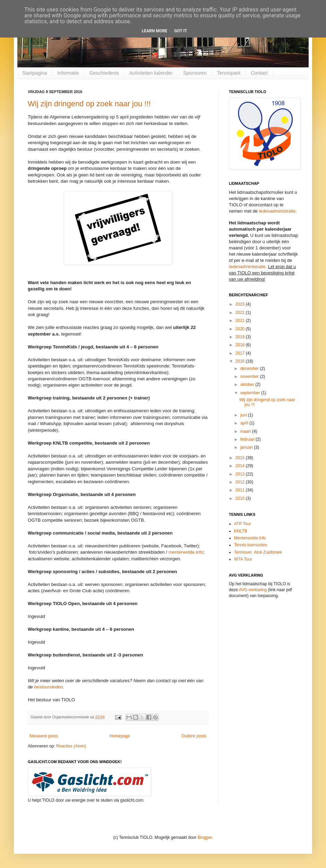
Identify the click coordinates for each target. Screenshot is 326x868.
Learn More (155, 31)
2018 (241, 345)
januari (247, 447)
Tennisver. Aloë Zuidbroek (258, 552)
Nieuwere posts (44, 736)
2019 (241, 337)
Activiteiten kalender (151, 73)
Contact (259, 73)
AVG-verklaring (253, 590)
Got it (181, 31)
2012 (241, 482)
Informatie (68, 73)
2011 (241, 490)
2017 (241, 353)
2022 (241, 313)
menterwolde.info (186, 552)
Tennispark (229, 73)
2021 (241, 321)
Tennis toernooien (251, 545)
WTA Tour (243, 559)
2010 (241, 498)
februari (248, 439)
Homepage (120, 736)
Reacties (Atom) (71, 746)
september (251, 393)
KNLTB (241, 531)
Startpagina (35, 73)
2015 (241, 458)
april (245, 423)
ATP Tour (243, 524)
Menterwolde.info (250, 538)
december (250, 369)
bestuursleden (48, 687)
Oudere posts (194, 736)
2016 (241, 361)
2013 (241, 474)
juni (244, 415)
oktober (248, 385)
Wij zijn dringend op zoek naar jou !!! (89, 104)
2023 (241, 304)
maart (246, 431)
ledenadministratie (277, 211)
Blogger (205, 837)
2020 (241, 329)
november (250, 377)
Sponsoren (195, 73)
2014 (241, 466)
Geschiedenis (104, 73)
